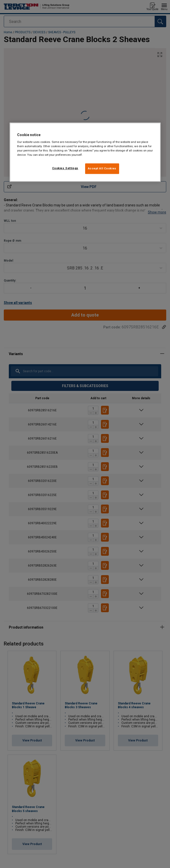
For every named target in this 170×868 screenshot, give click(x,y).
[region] (85, 152)
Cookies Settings (65, 168)
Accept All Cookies (102, 169)
